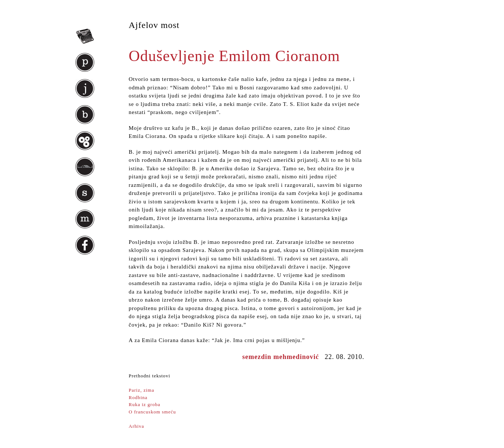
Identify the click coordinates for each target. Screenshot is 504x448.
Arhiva (137, 426)
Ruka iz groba (145, 404)
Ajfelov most (154, 25)
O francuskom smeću (152, 412)
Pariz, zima (142, 390)
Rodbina (138, 397)
